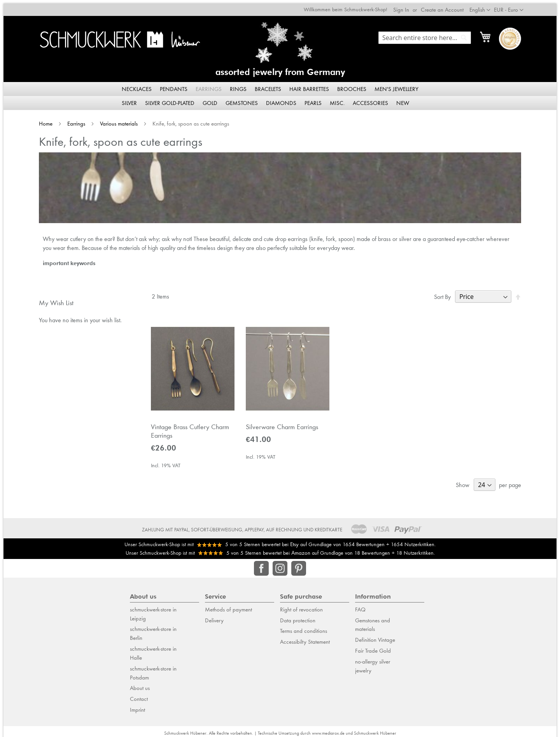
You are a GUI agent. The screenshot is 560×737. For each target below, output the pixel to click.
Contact (139, 695)
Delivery (214, 616)
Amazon (301, 549)
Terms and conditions (304, 627)
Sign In (401, 6)
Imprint (137, 706)
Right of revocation (301, 606)
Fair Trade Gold (373, 647)
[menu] (280, 93)
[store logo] (121, 36)
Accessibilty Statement (305, 638)
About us (140, 685)
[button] (509, 7)
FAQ (360, 606)
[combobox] (425, 34)
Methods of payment (228, 606)
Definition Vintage (375, 636)
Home (46, 120)
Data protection (298, 616)
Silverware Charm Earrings (282, 423)
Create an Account (442, 6)
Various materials (120, 120)
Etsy (294, 541)
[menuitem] (137, 86)
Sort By (442, 293)
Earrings (77, 120)
